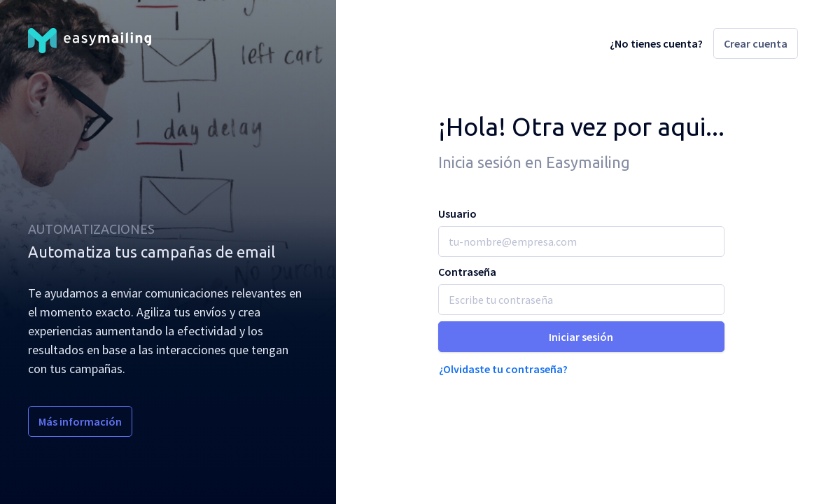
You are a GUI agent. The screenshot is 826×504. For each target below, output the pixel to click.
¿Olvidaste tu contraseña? (503, 369)
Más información (80, 421)
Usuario (457, 213)
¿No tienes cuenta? (656, 43)
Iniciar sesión (581, 337)
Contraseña (467, 272)
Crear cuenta (756, 43)
